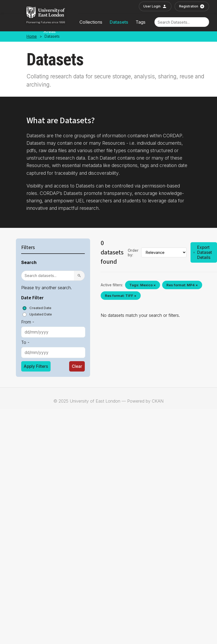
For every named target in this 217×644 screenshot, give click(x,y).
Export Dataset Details (203, 252)
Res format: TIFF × (121, 296)
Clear (77, 366)
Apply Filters (36, 366)
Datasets (119, 22)
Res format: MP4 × (182, 285)
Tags (141, 22)
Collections (91, 22)
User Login (155, 6)
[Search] (181, 22)
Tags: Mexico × (143, 285)
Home (32, 36)
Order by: (133, 253)
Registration (192, 6)
